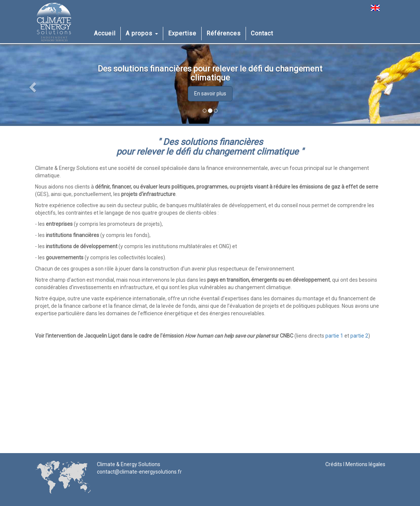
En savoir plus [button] (210, 94)
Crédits (334, 464)
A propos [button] (142, 33)
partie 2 (359, 336)
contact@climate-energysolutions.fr (139, 472)
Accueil (105, 33)
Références (224, 33)
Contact (262, 33)
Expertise (182, 33)
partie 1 (334, 336)
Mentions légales (365, 464)
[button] (31, 85)
